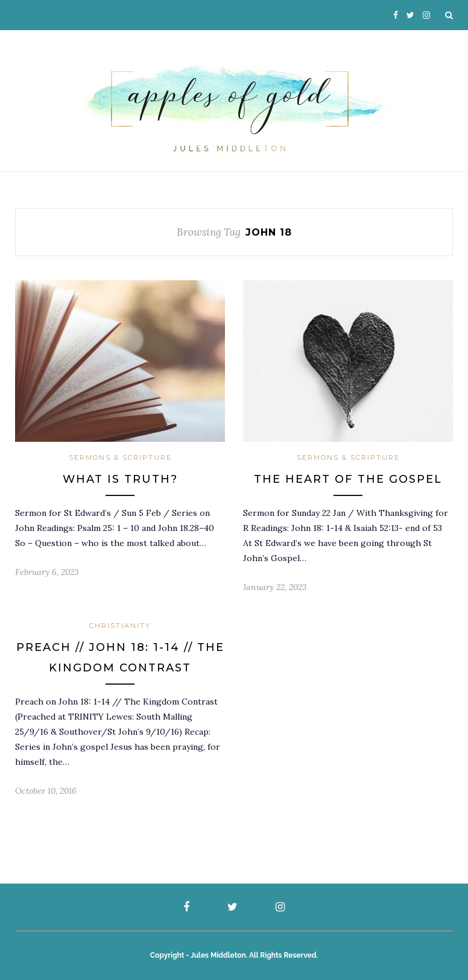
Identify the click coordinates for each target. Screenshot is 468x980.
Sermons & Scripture (120, 457)
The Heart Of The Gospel (348, 479)
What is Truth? (120, 479)
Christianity (120, 626)
